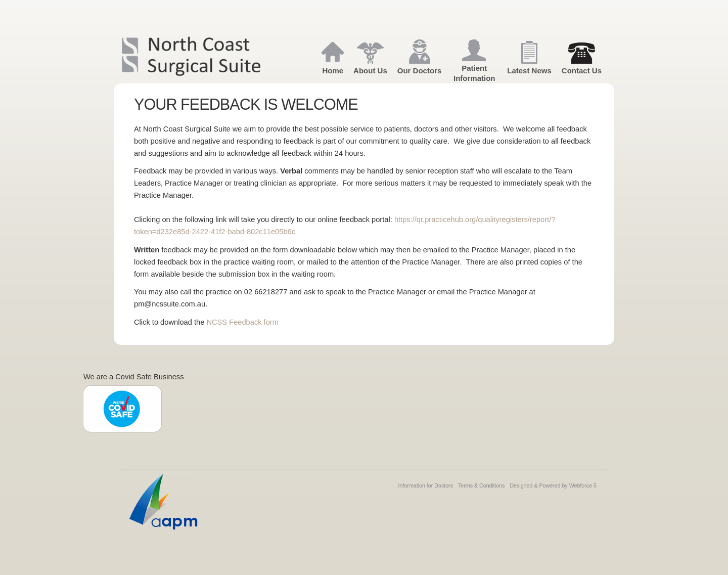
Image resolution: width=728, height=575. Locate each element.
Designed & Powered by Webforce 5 (553, 485)
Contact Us (582, 71)
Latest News (529, 71)
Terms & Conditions (481, 485)
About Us (370, 71)
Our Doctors (420, 71)
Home (333, 71)
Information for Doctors (426, 485)
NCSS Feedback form (242, 322)
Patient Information (474, 73)
